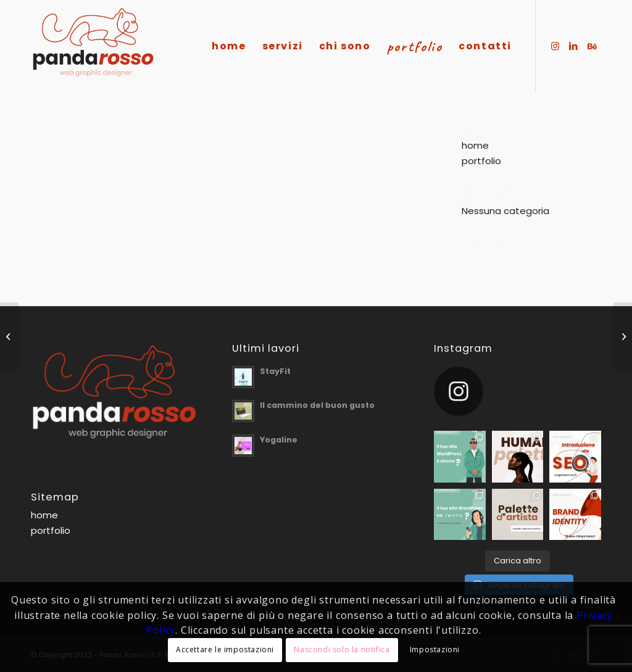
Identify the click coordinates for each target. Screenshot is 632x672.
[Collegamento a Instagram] (555, 46)
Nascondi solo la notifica (342, 649)
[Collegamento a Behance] (592, 46)
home (475, 145)
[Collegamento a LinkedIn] (573, 46)
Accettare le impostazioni (225, 649)
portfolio (481, 161)
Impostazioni (435, 649)
